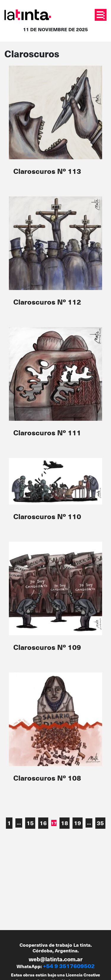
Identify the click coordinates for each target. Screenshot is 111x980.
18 (65, 823)
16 (43, 823)
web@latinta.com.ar (56, 959)
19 (78, 823)
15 (30, 823)
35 (100, 823)
